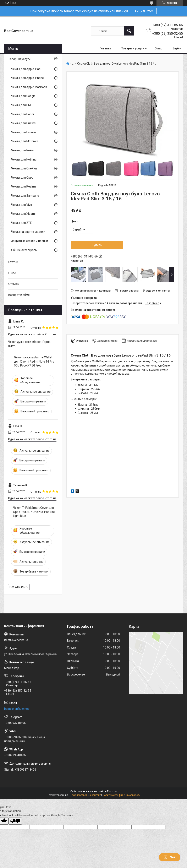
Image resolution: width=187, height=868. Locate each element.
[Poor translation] (15, 821)
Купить (97, 245)
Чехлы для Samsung (25, 196)
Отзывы (14, 284)
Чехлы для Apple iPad (26, 69)
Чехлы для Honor (23, 114)
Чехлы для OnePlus (24, 168)
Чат (170, 857)
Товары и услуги (133, 48)
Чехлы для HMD (22, 105)
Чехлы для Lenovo (24, 132)
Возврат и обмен (20, 295)
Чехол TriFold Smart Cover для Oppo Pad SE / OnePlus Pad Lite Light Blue (34, 512)
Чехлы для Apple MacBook (29, 87)
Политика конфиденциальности (121, 795)
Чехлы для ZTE (21, 223)
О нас (158, 48)
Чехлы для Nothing (24, 159)
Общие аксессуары (24, 250)
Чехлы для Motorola (25, 141)
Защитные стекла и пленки (30, 241)
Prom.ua (112, 791)
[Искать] (129, 31)
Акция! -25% (144, 11)
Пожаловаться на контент (85, 795)
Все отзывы (18, 587)
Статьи (13, 262)
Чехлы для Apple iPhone (27, 78)
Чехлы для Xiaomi (23, 214)
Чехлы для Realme (24, 186)
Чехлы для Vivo (22, 205)
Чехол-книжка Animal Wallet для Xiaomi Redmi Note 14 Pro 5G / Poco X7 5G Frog (34, 361)
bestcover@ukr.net (16, 709)
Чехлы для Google (23, 96)
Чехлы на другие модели (28, 232)
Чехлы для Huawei (24, 123)
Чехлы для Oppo (22, 178)
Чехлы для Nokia (22, 150)
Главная (105, 48)
